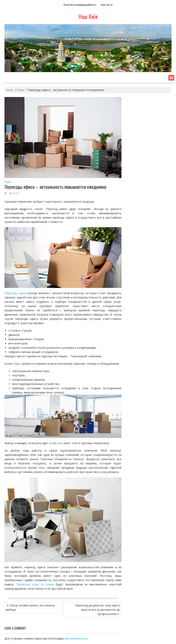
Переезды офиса (16, 293)
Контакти (107, 5)
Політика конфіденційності (80, 5)
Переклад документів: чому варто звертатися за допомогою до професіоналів (98, 610)
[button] (171, 78)
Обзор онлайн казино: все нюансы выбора (30, 607)
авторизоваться (76, 638)
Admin (15, 193)
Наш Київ (88, 16)
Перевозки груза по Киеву (35, 584)
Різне (8, 182)
